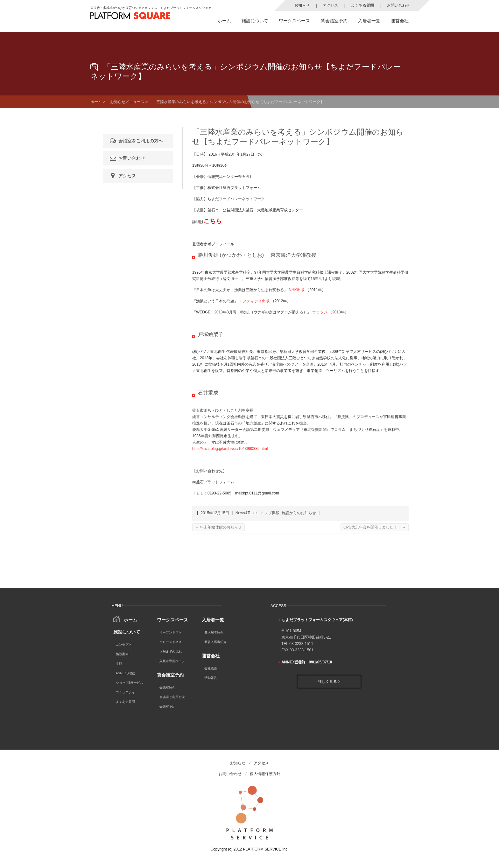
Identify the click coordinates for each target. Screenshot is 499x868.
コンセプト (124, 644)
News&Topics (247, 513)
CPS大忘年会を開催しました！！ (375, 527)
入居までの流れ (171, 651)
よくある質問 (362, 5)
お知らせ (302, 5)
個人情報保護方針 (265, 774)
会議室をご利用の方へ (136, 141)
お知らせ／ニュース (127, 102)
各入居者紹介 (214, 632)
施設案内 (122, 654)
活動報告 (211, 678)
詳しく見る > (329, 682)
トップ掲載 (270, 513)
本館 (119, 664)
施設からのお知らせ (299, 513)
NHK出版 (296, 290)
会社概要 (211, 668)
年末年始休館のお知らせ (218, 527)
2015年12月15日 (215, 513)
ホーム (224, 21)
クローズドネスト (172, 642)
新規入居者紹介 (215, 642)
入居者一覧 (369, 21)
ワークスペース (294, 21)
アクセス (330, 5)
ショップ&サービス (130, 683)
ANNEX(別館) (126, 673)
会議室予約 (167, 707)
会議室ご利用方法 (172, 697)
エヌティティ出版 (254, 301)
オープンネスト (171, 632)
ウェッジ (320, 312)
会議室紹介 (167, 687)
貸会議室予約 (334, 21)
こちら (213, 221)
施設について (255, 21)
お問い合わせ (398, 5)
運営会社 (400, 21)
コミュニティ (125, 692)
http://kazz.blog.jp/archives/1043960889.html (230, 449)
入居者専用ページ (172, 661)
